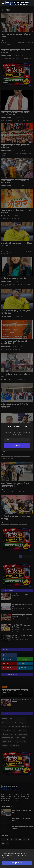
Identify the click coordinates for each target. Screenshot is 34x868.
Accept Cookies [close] (17, 863)
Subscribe (17, 446)
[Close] (31, 425)
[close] (32, 851)
